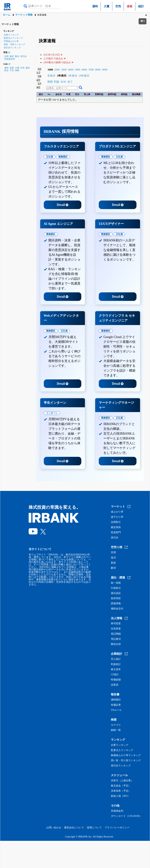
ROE (63, 82)
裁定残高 (116, 527)
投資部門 (116, 532)
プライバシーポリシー (117, 828)
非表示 (51, 76)
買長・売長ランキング (14, 44)
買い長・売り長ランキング (126, 761)
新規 (113, 563)
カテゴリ (116, 725)
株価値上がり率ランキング (126, 755)
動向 (17, 56)
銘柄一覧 (116, 730)
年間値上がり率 (11, 41)
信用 (6, 56)
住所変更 (116, 629)
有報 (12, 68)
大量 (107, 6)
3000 (64, 70)
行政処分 (116, 588)
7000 (91, 70)
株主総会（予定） (121, 786)
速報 (17, 70)
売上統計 (116, 659)
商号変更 (116, 624)
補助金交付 (117, 609)
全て (70, 82)
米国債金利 (10, 59)
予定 (12, 70)
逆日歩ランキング (12, 48)
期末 (28, 68)
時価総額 (116, 680)
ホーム (7, 15)
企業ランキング (11, 35)
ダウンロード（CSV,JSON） (126, 816)
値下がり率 (117, 517)
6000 (84, 70)
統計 (141, 6)
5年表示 (73, 76)
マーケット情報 (24, 15)
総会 (6, 70)
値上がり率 (117, 512)
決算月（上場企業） (122, 781)
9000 (105, 70)
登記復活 (116, 639)
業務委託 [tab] (63, 157)
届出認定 (116, 593)
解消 (113, 568)
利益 (57, 82)
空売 (118, 6)
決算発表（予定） (121, 791)
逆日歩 (23, 56)
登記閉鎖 (116, 634)
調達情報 (116, 604)
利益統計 (116, 664)
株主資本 (116, 669)
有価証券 (116, 705)
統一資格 (116, 583)
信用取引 (116, 522)
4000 (71, 70)
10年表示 (84, 76)
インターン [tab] (52, 413)
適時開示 (116, 700)
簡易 (50, 82)
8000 (98, 70)
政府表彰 (116, 598)
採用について (94, 828)
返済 (113, 558)
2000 (57, 70)
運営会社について (74, 828)
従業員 (115, 685)
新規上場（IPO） (120, 796)
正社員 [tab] (50, 157)
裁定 (12, 56)
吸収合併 (116, 644)
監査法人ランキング (13, 38)
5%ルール (116, 710)
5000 (77, 70)
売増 (113, 553)
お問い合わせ (54, 828)
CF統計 (115, 675)
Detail (63, 205)
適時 (95, 6)
